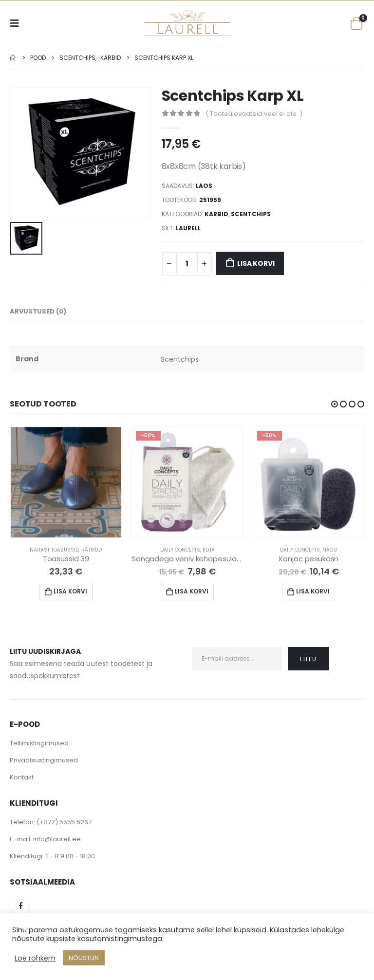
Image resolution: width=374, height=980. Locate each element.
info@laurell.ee (57, 839)
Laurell (188, 228)
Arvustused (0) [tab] (38, 311)
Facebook (20, 906)
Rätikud (92, 550)
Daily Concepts (180, 550)
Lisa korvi (256, 263)
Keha (209, 550)
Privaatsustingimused (44, 760)
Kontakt (22, 777)
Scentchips (251, 214)
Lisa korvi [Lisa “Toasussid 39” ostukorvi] (70, 591)
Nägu (330, 550)
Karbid (216, 214)
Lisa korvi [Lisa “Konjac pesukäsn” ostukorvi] (313, 591)
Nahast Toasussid (54, 550)
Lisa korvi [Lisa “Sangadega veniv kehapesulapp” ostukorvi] (192, 591)
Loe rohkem (35, 958)
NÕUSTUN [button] (84, 958)
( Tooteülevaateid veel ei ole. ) (254, 114)
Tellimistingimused (39, 743)
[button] (335, 404)
